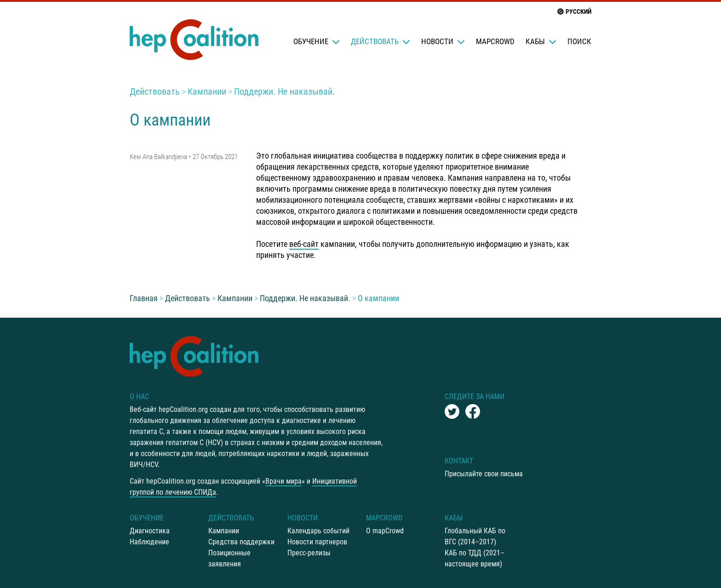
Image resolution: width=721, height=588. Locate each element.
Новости (443, 41)
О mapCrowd (385, 531)
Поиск (579, 41)
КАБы (541, 41)
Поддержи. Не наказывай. (284, 91)
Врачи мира (283, 481)
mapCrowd (495, 41)
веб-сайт (304, 244)
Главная (144, 298)
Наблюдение (149, 542)
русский (574, 11)
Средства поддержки (241, 542)
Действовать (381, 41)
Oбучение (317, 41)
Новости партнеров (317, 542)
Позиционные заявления (229, 558)
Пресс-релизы (309, 553)
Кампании (207, 91)
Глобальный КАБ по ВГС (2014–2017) (475, 536)
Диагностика (150, 531)
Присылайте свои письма (484, 474)
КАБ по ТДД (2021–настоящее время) (475, 558)
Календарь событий (318, 531)
